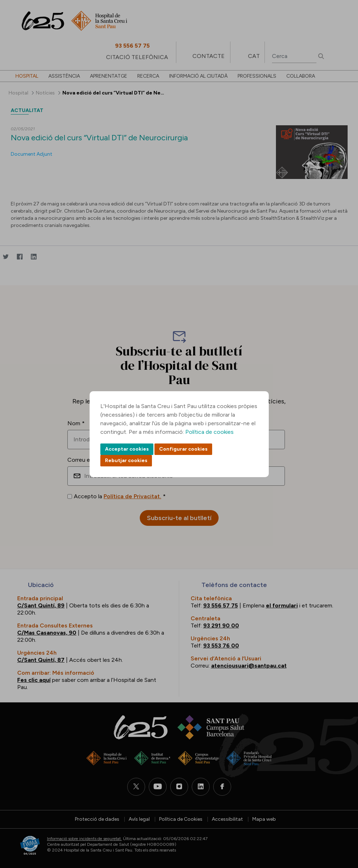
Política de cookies (209, 432)
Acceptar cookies (127, 449)
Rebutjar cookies (126, 460)
